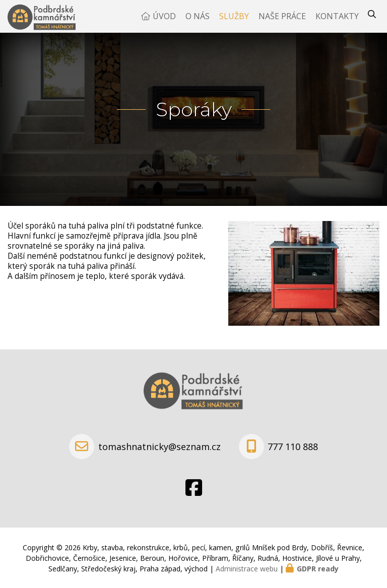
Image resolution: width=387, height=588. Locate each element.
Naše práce (282, 20)
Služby (234, 20)
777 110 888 (293, 447)
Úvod (164, 20)
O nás (198, 20)
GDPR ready (318, 569)
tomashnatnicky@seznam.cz (159, 447)
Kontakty (337, 20)
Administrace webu (247, 569)
